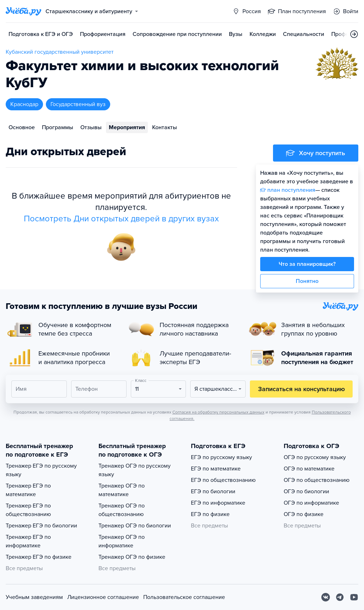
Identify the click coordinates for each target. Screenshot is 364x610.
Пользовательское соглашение (184, 597)
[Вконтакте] (326, 597)
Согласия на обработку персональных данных (218, 412)
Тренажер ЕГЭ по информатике (28, 541)
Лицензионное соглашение (103, 597)
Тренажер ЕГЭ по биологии (41, 526)
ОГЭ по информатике (311, 503)
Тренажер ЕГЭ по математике (28, 490)
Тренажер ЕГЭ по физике (39, 557)
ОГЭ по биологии (306, 491)
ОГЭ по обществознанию (317, 480)
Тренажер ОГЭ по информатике (122, 541)
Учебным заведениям (34, 597)
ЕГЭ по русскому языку (221, 457)
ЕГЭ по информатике (218, 503)
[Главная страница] (23, 11)
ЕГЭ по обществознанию (223, 480)
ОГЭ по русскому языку (315, 457)
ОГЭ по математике (309, 469)
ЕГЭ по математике (216, 469)
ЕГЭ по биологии (213, 491)
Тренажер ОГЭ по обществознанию (122, 510)
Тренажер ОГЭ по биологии (135, 526)
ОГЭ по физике (304, 514)
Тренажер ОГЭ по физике (132, 557)
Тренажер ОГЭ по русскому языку (135, 470)
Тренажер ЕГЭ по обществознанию (28, 510)
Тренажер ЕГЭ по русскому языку (41, 470)
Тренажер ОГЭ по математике (122, 490)
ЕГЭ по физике (210, 514)
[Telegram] (340, 597)
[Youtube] (354, 597)
